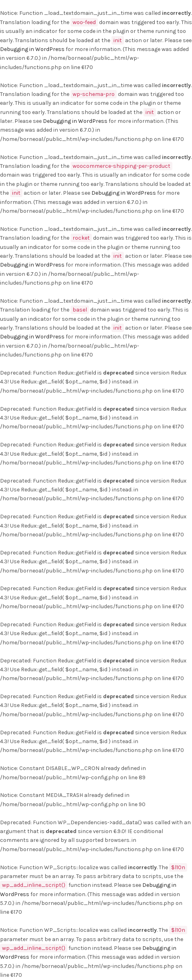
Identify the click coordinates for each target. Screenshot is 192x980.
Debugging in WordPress (32, 49)
